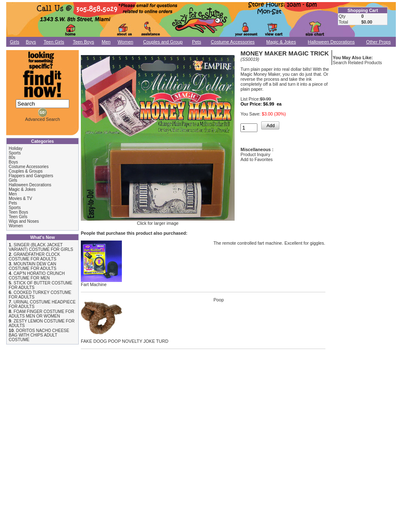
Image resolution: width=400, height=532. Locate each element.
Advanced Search (42, 119)
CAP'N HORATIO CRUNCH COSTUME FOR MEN (37, 276)
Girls (15, 42)
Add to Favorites (257, 159)
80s (12, 158)
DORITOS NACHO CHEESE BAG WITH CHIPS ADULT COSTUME (39, 335)
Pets (196, 42)
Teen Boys (84, 42)
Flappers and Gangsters (31, 176)
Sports (15, 153)
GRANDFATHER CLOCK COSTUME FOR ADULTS (34, 257)
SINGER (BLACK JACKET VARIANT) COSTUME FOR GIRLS (41, 247)
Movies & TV (21, 199)
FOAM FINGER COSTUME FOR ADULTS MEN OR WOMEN (41, 314)
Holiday (16, 148)
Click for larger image (158, 221)
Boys (31, 42)
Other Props (378, 42)
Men (106, 42)
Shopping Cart (362, 10)
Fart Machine (101, 282)
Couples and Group (163, 42)
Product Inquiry (255, 154)
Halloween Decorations (331, 42)
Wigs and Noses (24, 221)
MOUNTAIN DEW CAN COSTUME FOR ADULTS (33, 266)
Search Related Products (357, 63)
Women (126, 42)
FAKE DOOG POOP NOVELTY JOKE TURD (125, 339)
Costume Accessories (233, 42)
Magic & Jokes (281, 42)
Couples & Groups (26, 171)
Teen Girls (54, 42)
